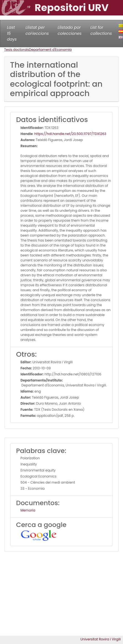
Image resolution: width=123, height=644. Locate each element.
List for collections (101, 30)
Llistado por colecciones (70, 30)
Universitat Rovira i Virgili (101, 639)
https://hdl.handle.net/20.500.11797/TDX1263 (70, 134)
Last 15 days (12, 33)
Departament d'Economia (50, 50)
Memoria (28, 510)
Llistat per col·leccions (37, 30)
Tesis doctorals (17, 50)
